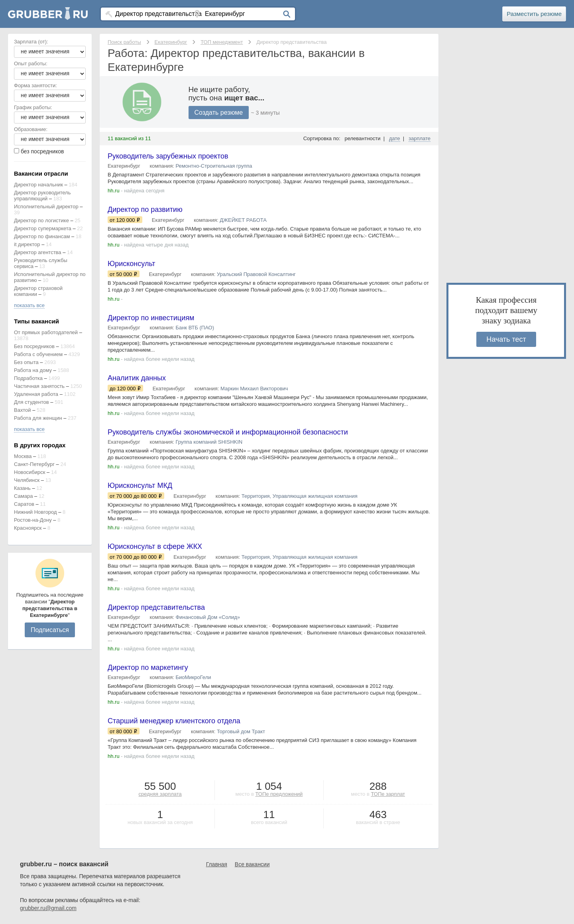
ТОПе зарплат (388, 794)
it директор (27, 244)
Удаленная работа (36, 394)
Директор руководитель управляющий (42, 196)
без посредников (42, 151)
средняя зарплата (160, 794)
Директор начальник (38, 185)
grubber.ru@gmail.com (48, 908)
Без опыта (26, 362)
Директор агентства (38, 252)
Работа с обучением (38, 354)
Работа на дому (33, 370)
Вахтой (23, 410)
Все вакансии (252, 864)
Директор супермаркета (43, 228)
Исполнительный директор (46, 207)
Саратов (24, 504)
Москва (23, 456)
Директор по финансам (42, 236)
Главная (217, 864)
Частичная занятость (39, 386)
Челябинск (27, 480)
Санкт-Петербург (34, 464)
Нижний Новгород (35, 512)
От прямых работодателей (46, 332)
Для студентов (31, 402)
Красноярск (28, 528)
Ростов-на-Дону (33, 520)
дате (395, 138)
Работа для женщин (38, 418)
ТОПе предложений (279, 794)
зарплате (420, 138)
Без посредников (34, 346)
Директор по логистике (41, 220)
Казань (22, 488)
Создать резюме (219, 113)
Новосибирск (30, 472)
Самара (23, 496)
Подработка (28, 378)
